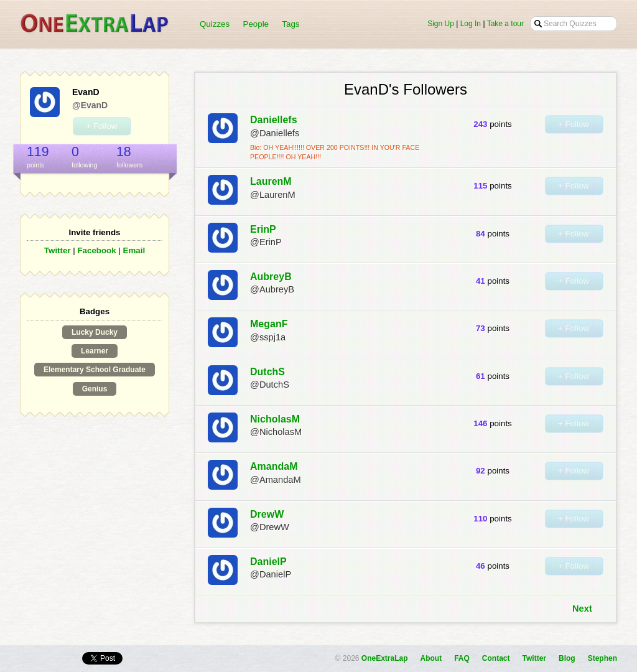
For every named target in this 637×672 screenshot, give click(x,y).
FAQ (462, 658)
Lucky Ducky (95, 332)
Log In (471, 24)
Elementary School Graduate (95, 370)
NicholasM (275, 419)
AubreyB (271, 277)
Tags (291, 24)
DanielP (268, 562)
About (431, 658)
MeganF (269, 324)
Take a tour (505, 24)
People (256, 24)
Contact (496, 658)
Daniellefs (274, 120)
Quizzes (215, 24)
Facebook (96, 250)
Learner (95, 351)
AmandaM (274, 466)
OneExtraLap (385, 658)
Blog (567, 658)
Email (134, 250)
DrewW (267, 514)
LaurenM (271, 181)
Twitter (58, 250)
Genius (95, 389)
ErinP (263, 229)
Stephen (602, 658)
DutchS (267, 372)
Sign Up (441, 24)
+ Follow (101, 126)
